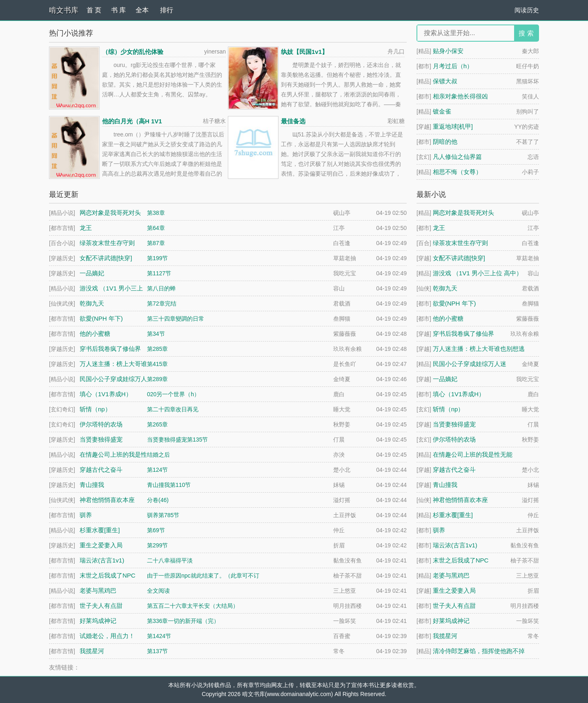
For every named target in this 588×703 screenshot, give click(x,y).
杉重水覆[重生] (453, 515)
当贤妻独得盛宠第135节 (177, 440)
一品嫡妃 (445, 379)
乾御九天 (445, 288)
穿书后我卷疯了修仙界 (463, 334)
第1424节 (159, 636)
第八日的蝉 (161, 288)
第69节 (156, 530)
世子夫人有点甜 (454, 606)
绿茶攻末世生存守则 (460, 243)
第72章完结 (162, 304)
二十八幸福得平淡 (170, 560)
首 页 (94, 10)
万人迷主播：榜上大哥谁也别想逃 (479, 349)
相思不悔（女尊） (457, 172)
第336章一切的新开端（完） (183, 621)
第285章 (157, 349)
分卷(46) (158, 500)
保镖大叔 (445, 81)
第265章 (157, 424)
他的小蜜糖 (448, 318)
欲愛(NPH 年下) (454, 303)
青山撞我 (445, 485)
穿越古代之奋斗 (454, 470)
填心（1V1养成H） (459, 394)
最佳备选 (293, 121)
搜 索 (526, 33)
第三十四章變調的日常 (176, 319)
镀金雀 (442, 111)
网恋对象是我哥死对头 (463, 213)
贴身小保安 (448, 51)
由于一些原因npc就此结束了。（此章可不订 (203, 576)
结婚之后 (158, 455)
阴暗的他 (445, 142)
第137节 (157, 651)
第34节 (156, 334)
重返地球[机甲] (453, 126)
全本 (142, 10)
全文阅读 (158, 591)
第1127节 (159, 273)
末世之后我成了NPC (461, 560)
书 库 (118, 10)
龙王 (439, 228)
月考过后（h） (453, 66)
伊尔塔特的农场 (454, 439)
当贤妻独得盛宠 (454, 424)
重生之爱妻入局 (454, 590)
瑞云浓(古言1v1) (455, 545)
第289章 (157, 379)
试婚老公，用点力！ (107, 636)
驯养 (439, 530)
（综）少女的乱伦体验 (133, 52)
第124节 (157, 470)
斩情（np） (449, 409)
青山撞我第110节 (169, 485)
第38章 (156, 213)
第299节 (157, 545)
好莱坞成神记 (451, 621)
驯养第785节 (163, 515)
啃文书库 (64, 10)
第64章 (156, 228)
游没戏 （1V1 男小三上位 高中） (478, 273)
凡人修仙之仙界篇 (457, 157)
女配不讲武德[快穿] (459, 258)
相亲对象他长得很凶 (460, 96)
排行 (167, 10)
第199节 (157, 258)
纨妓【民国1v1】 (304, 52)
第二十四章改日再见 (173, 409)
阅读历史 (527, 10)
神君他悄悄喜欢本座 (460, 500)
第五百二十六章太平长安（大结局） (193, 606)
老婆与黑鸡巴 (451, 575)
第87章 (156, 243)
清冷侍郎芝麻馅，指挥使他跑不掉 (479, 651)
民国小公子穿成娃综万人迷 (470, 364)
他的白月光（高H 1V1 (132, 121)
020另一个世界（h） (173, 394)
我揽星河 (445, 636)
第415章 (157, 364)
